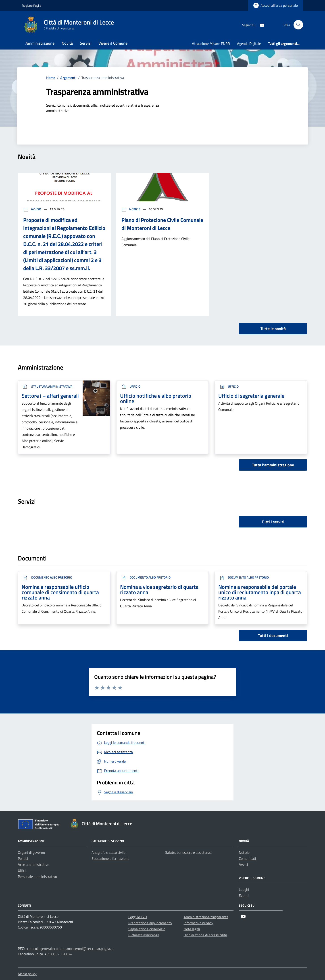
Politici (23, 858)
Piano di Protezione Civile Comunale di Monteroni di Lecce (162, 224)
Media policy (27, 974)
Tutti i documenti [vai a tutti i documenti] (273, 636)
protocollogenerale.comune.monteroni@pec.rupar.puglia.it (69, 949)
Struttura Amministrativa (47, 386)
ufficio (130, 386)
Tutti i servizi (273, 522)
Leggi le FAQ (138, 917)
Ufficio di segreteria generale (251, 396)
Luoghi (244, 889)
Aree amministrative (33, 864)
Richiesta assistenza (144, 935)
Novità (67, 43)
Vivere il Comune (113, 43)
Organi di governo (31, 852)
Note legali (192, 929)
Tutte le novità (273, 329)
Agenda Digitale (249, 43)
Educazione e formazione (110, 858)
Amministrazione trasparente (206, 917)
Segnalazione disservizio (147, 929)
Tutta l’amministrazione (273, 465)
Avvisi (243, 864)
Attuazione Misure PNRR (211, 43)
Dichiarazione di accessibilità (205, 935)
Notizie (131, 209)
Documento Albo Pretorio (47, 577)
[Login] (276, 5)
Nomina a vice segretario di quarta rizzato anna (159, 589)
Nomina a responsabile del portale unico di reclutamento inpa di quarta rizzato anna (260, 592)
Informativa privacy (198, 923)
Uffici (22, 870)
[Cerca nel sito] (298, 25)
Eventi (244, 895)
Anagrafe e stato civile (108, 852)
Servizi (86, 43)
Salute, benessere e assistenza (188, 852)
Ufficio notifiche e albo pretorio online (156, 398)
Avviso (32, 209)
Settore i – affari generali (50, 396)
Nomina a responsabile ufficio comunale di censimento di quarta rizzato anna (60, 592)
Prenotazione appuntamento (150, 923)
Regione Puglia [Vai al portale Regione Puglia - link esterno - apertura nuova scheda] (31, 5)
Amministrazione (40, 43)
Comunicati (247, 858)
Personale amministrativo (37, 877)
